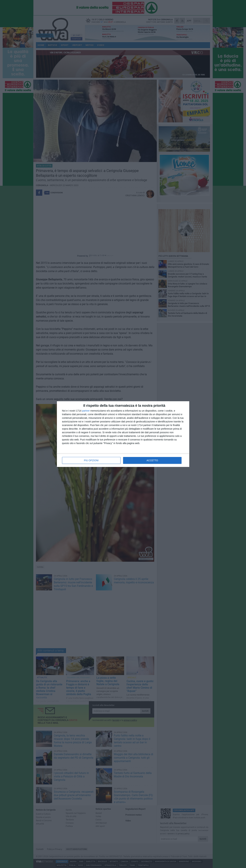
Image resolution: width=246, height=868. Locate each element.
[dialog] (123, 434)
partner (86, 411)
